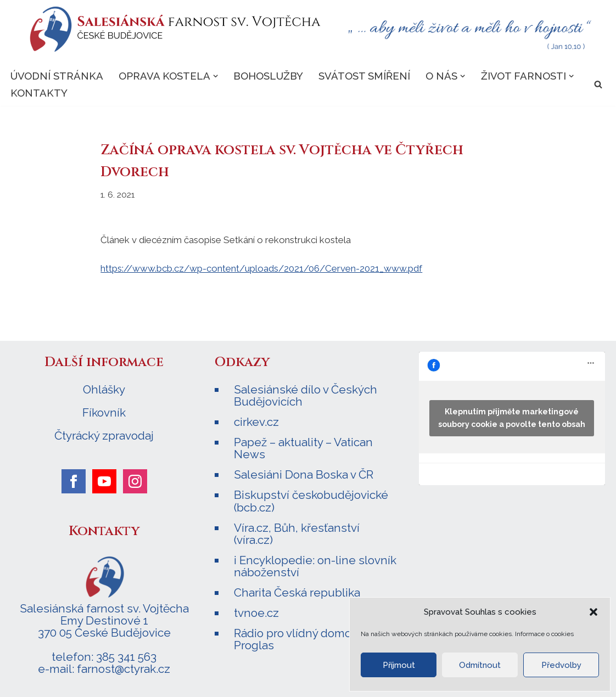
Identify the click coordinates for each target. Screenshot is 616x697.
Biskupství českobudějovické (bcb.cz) (311, 501)
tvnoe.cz (256, 613)
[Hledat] (598, 84)
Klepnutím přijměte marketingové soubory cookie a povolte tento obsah (512, 418)
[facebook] (74, 481)
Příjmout (399, 665)
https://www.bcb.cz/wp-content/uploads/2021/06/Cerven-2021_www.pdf (261, 268)
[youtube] (104, 481)
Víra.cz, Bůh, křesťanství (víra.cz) (297, 534)
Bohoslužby (268, 76)
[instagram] (135, 481)
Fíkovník (104, 413)
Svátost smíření (364, 76)
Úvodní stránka (57, 76)
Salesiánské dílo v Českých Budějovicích (306, 395)
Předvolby (561, 665)
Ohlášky (104, 390)
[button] (593, 612)
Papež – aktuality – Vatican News (303, 448)
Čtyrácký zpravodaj (104, 436)
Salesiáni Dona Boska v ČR (304, 474)
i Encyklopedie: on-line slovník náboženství (315, 566)
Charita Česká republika (297, 592)
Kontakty (39, 93)
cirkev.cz (256, 422)
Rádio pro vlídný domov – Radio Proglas (316, 639)
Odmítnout (480, 665)
